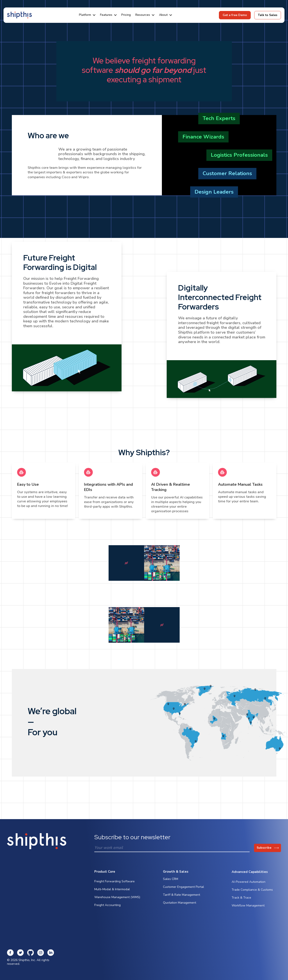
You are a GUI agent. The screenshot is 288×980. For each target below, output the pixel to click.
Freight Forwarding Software (114, 883)
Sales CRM (171, 882)
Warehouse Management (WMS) (117, 898)
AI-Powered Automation (249, 887)
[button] (87, 15)
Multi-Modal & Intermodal (112, 891)
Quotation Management (180, 906)
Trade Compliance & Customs (252, 895)
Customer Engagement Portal (183, 890)
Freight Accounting (107, 906)
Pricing (126, 15)
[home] (19, 15)
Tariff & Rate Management (182, 898)
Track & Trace (241, 903)
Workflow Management (248, 911)
